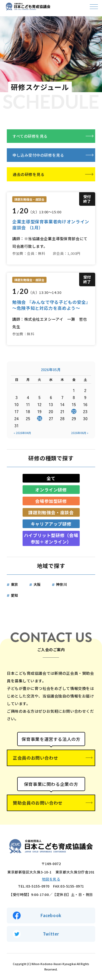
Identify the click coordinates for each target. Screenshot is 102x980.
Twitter (51, 934)
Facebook (51, 915)
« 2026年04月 (22, 433)
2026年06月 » (80, 433)
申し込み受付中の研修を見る (38, 155)
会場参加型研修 (51, 501)
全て (51, 478)
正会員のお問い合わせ (35, 758)
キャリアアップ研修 (51, 524)
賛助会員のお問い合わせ (38, 803)
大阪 (37, 584)
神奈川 (62, 584)
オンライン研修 (51, 490)
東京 (15, 584)
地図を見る (51, 879)
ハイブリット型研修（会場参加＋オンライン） (51, 538)
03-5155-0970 (38, 886)
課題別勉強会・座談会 (51, 512)
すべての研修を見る (30, 136)
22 (74, 411)
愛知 (15, 595)
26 (39, 418)
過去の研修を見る (29, 174)
